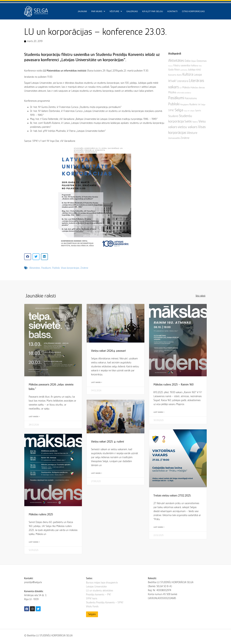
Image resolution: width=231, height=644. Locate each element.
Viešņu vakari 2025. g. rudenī (107, 441)
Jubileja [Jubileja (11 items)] (192, 70)
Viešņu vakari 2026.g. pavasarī (108, 351)
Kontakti (172, 11)
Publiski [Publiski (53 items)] (174, 104)
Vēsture (116, 11)
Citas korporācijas (193, 11)
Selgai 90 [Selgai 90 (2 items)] (187, 111)
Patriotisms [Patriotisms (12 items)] (191, 98)
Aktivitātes (35, 268)
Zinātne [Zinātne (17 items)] (185, 138)
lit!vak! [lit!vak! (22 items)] (172, 81)
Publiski (56, 268)
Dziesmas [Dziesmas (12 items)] (202, 61)
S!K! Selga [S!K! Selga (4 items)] (202, 105)
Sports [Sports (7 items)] (198, 111)
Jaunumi (82, 11)
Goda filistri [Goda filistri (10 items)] (174, 70)
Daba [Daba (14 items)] (188, 61)
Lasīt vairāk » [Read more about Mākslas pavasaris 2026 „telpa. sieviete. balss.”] (34, 417)
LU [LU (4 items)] (180, 88)
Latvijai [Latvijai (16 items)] (198, 75)
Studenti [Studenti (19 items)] (173, 116)
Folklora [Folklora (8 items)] (194, 66)
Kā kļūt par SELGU (153, 11)
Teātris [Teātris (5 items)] (195, 122)
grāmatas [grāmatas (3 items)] (184, 70)
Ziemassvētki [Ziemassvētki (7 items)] (174, 138)
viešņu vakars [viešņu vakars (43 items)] (188, 127)
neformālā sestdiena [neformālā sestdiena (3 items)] (184, 93)
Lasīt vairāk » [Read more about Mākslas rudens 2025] (34, 542)
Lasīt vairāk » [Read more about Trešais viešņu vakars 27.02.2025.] (159, 527)
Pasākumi (46, 268)
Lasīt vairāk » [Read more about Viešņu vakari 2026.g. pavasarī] (96, 382)
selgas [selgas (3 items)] (192, 111)
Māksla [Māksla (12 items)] (186, 87)
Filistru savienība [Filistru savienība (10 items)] (182, 65)
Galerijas (132, 11)
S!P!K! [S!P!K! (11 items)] (171, 110)
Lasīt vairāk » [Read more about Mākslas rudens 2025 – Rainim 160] (159, 412)
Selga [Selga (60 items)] (179, 110)
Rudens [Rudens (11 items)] (193, 104)
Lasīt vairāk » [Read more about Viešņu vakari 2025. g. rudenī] (96, 473)
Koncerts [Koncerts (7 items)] (172, 75)
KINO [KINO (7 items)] (199, 70)
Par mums (98, 11)
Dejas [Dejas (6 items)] (194, 61)
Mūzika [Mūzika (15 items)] (172, 92)
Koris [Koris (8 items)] (179, 75)
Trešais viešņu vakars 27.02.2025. (172, 495)
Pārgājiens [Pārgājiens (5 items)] (184, 105)
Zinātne (84, 268)
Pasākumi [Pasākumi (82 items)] (176, 98)
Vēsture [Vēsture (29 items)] (192, 133)
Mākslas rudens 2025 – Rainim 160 (174, 384)
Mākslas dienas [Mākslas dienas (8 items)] (198, 87)
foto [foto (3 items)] (200, 66)
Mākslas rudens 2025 (41, 514)
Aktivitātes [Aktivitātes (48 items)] (176, 60)
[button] (28, 257)
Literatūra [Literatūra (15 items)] (183, 81)
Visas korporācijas (70, 268)
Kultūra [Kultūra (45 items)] (188, 74)
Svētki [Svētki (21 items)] (188, 121)
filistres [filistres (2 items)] (170, 66)
